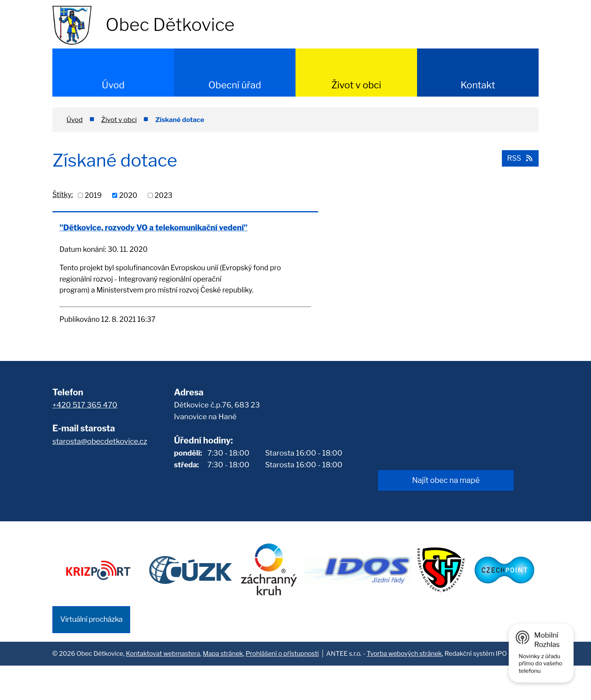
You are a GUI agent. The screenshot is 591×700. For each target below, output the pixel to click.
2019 (93, 195)
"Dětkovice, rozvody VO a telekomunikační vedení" (107, 232)
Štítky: (63, 195)
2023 (164, 195)
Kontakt (478, 85)
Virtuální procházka (91, 654)
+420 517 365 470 (85, 441)
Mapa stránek (223, 688)
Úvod (113, 85)
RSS (519, 158)
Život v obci (356, 85)
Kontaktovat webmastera (163, 688)
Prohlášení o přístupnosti (282, 688)
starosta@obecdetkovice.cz (100, 477)
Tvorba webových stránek (404, 688)
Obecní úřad (235, 85)
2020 (128, 195)
